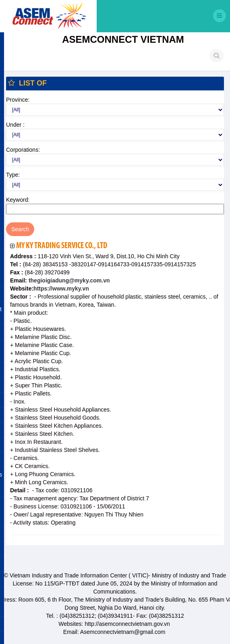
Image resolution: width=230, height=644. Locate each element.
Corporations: (23, 150)
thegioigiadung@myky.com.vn (68, 280)
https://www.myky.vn (61, 289)
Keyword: (18, 200)
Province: (18, 100)
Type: (13, 175)
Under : (15, 125)
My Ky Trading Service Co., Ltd (62, 246)
